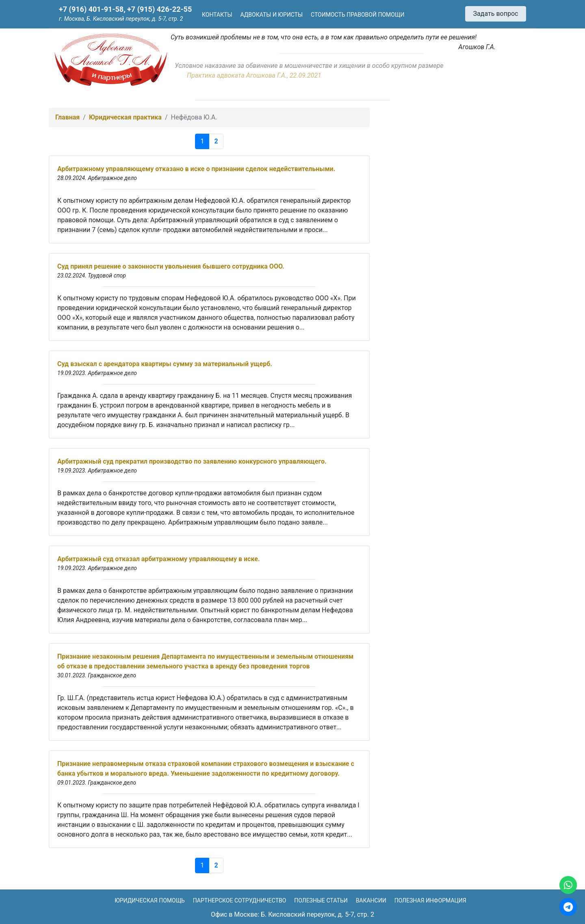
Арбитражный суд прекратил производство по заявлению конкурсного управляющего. (192, 461)
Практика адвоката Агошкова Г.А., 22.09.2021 (254, 75)
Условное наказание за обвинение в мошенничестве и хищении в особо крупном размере (309, 66)
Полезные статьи (321, 900)
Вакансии (371, 900)
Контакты (217, 15)
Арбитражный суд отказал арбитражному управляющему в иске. (159, 559)
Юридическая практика (125, 117)
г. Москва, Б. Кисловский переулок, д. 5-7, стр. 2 (121, 19)
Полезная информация (430, 900)
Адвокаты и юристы (272, 15)
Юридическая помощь (150, 900)
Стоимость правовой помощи (357, 15)
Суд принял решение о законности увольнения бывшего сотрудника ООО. (171, 266)
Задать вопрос (496, 14)
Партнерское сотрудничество (240, 900)
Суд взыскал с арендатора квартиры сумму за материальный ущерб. (165, 364)
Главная (67, 117)
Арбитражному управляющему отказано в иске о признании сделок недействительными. (196, 169)
